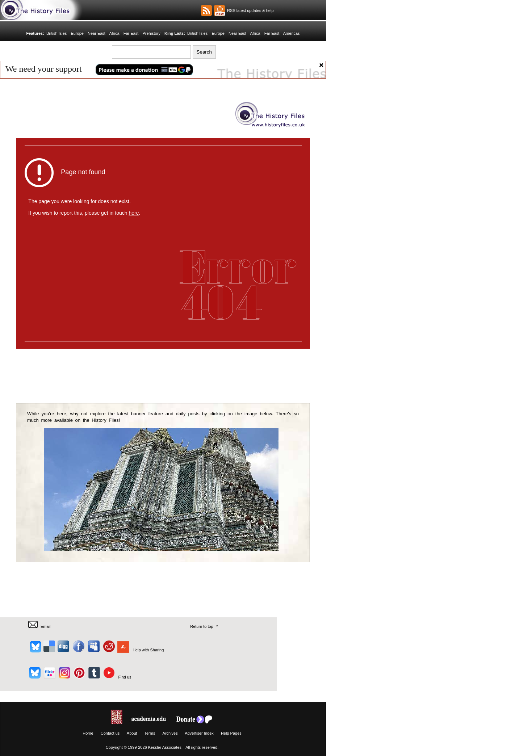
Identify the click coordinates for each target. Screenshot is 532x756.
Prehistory (151, 33)
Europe (77, 33)
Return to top (202, 626)
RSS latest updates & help (249, 10)
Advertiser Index (199, 733)
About (132, 733)
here (134, 213)
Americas (292, 33)
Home (88, 733)
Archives (170, 733)
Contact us (110, 733)
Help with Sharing (148, 650)
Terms (150, 733)
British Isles (56, 33)
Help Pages (231, 733)
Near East (97, 33)
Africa (114, 33)
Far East (131, 33)
